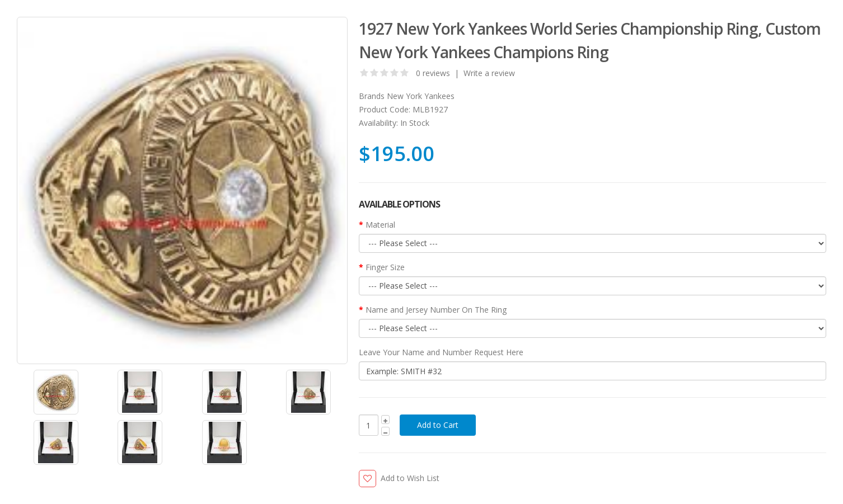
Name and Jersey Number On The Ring (436, 310)
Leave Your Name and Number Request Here (441, 352)
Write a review (489, 73)
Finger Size (385, 267)
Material (380, 225)
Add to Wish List (410, 478)
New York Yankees (421, 96)
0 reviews (433, 73)
